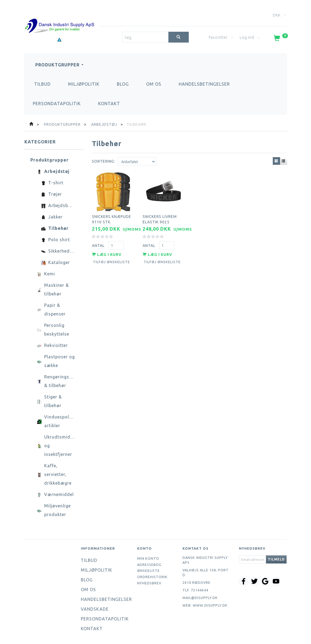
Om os (154, 84)
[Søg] (179, 37)
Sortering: (104, 161)
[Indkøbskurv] (280, 39)
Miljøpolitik (84, 84)
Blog (123, 84)
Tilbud (42, 84)
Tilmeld (276, 559)
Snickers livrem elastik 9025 (160, 219)
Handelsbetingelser (204, 84)
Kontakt (109, 104)
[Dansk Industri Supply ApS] (60, 18)
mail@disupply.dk (200, 598)
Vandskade (95, 609)
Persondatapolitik (57, 104)
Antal (99, 245)
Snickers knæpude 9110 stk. (112, 219)
